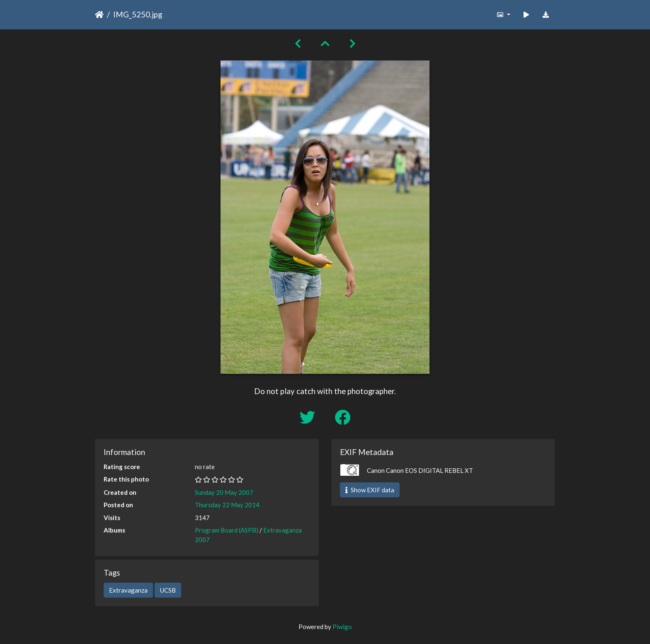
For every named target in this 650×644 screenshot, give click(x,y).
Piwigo (342, 627)
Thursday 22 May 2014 (227, 505)
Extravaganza (128, 590)
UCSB (168, 590)
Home (99, 15)
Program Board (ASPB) (227, 530)
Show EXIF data (370, 490)
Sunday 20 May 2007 (224, 492)
